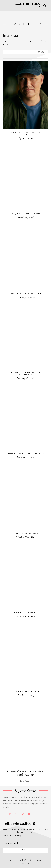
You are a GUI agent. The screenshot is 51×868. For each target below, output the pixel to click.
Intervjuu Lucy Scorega (26, 533)
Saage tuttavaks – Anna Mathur (26, 293)
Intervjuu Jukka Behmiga (26, 613)
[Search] (42, 52)
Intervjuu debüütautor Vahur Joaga (26, 454)
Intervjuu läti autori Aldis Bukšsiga (26, 771)
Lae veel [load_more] (26, 781)
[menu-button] (6, 6)
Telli (26, 851)
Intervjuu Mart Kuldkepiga (26, 692)
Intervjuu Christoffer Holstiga (26, 214)
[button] (45, 6)
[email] (26, 843)
